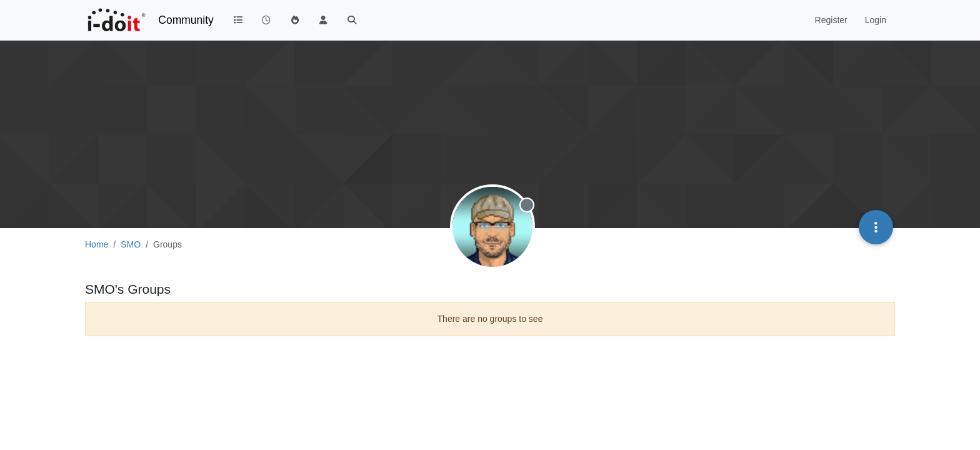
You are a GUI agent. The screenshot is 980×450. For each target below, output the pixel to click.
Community (186, 20)
